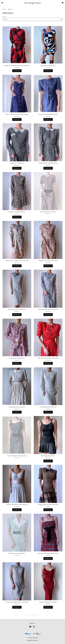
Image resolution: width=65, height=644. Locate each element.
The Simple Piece (32, 3)
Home (4, 9)
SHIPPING (30, 640)
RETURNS (35, 640)
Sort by (4, 17)
